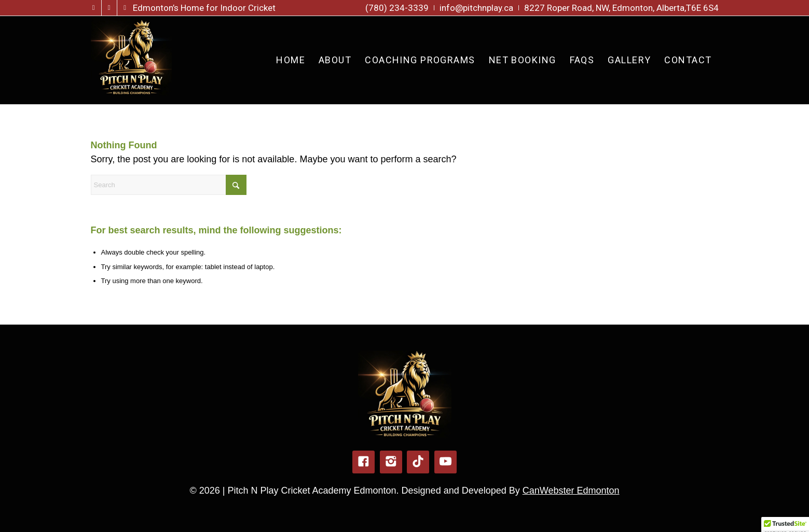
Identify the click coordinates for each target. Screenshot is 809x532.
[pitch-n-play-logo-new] (132, 60)
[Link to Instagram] (109, 8)
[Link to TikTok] (125, 8)
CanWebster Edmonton (571, 491)
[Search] (169, 185)
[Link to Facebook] (94, 8)
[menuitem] (397, 8)
